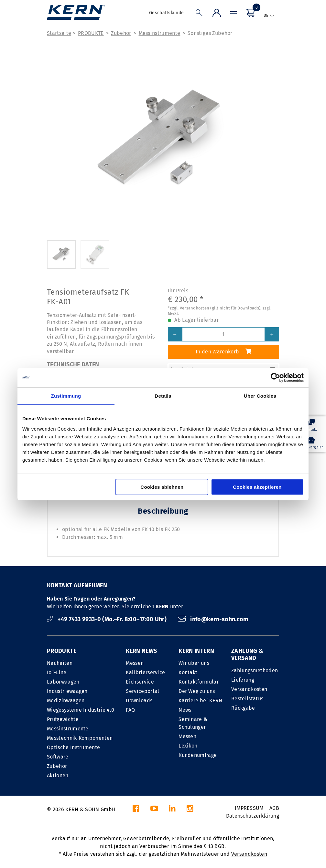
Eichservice (140, 682)
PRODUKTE (91, 33)
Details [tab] (163, 396)
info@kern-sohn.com (213, 619)
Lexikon (188, 746)
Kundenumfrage (198, 755)
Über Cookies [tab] (260, 396)
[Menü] (234, 14)
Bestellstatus (247, 699)
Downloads (139, 701)
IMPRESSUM (249, 808)
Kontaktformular (199, 682)
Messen (135, 663)
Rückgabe (243, 708)
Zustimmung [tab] (66, 396)
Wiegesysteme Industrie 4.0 (81, 710)
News (185, 710)
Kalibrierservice (145, 672)
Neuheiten (60, 663)
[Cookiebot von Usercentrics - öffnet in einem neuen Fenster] (275, 378)
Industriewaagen (67, 691)
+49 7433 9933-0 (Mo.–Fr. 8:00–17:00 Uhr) (108, 619)
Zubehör (121, 33)
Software (58, 757)
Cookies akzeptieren (257, 487)
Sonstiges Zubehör (210, 33)
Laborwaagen (63, 682)
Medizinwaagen (66, 701)
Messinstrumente (160, 33)
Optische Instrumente (73, 747)
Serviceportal (142, 691)
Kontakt (188, 672)
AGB (274, 808)
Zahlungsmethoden (255, 670)
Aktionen (58, 775)
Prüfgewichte (63, 719)
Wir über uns (194, 663)
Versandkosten (249, 689)
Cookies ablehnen (162, 487)
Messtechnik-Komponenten (80, 738)
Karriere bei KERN (200, 701)
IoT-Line (57, 672)
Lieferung (243, 680)
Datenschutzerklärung (253, 816)
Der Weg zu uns (197, 691)
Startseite (59, 33)
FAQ (130, 710)
